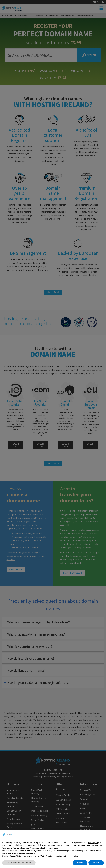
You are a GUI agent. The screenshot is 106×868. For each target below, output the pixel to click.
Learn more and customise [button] (19, 863)
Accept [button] (96, 863)
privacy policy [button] (93, 843)
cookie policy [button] (53, 848)
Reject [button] (80, 863)
